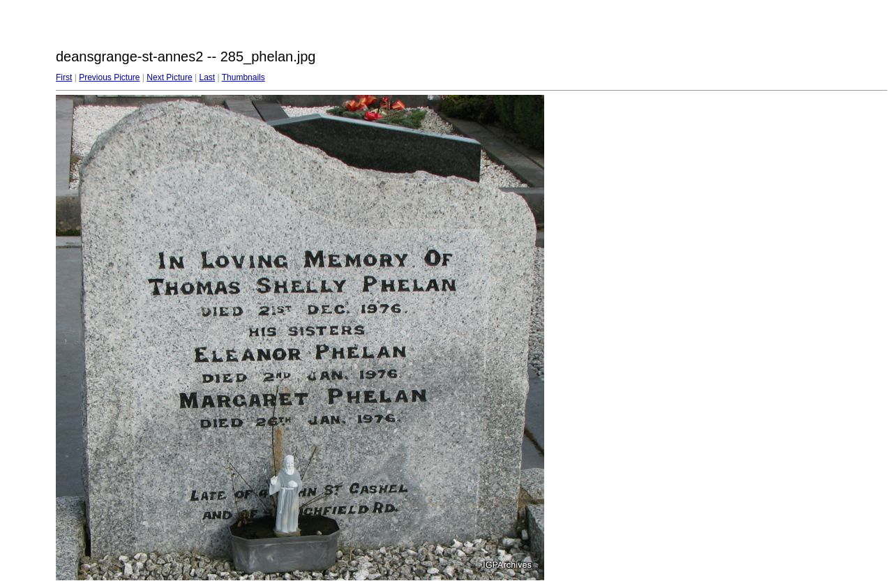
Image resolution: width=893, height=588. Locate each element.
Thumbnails (243, 77)
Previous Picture (109, 77)
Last (207, 77)
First (64, 77)
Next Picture (169, 77)
